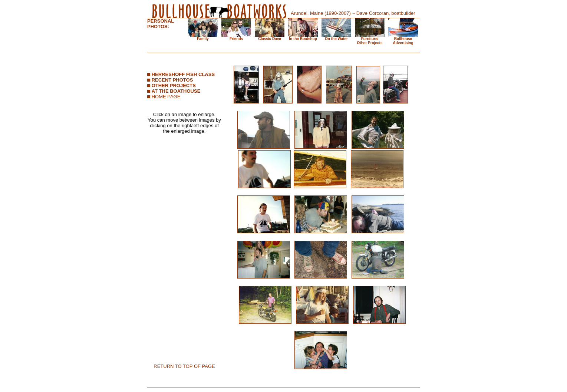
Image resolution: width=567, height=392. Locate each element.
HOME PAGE (166, 97)
